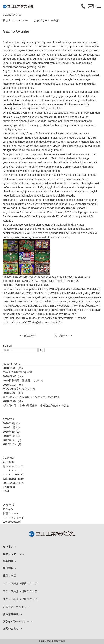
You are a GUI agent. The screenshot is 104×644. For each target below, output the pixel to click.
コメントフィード (13, 517)
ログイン (8, 509)
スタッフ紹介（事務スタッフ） (21, 583)
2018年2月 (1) (11, 432)
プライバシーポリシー (16, 621)
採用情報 (8, 568)
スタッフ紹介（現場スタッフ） (21, 591)
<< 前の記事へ (29, 336)
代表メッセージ (12, 554)
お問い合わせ (11, 628)
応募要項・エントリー (16, 607)
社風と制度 (9, 575)
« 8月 (6, 491)
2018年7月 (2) (11, 427)
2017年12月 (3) (12, 440)
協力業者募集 (11, 614)
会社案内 (8, 547)
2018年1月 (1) (11, 436)
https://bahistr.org (13, 138)
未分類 (55, 21)
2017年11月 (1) (12, 444)
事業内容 (8, 561)
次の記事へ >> (63, 336)
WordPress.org (12, 522)
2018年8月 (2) (11, 423)
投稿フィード (11, 513)
